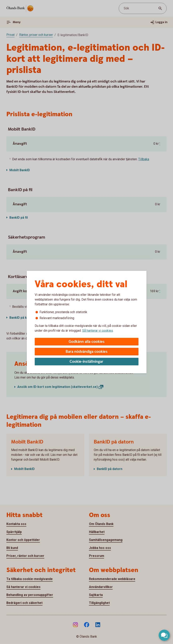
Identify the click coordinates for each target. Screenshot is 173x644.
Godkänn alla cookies (87, 342)
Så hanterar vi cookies (98, 331)
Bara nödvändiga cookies (87, 352)
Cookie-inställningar (86, 362)
